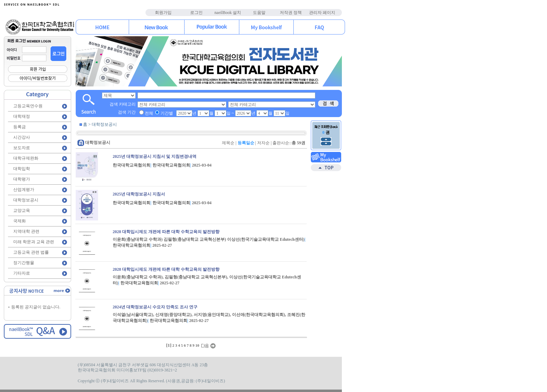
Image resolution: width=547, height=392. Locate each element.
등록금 (20, 127)
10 (197, 345)
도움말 (259, 13)
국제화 (20, 221)
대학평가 (22, 179)
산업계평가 (24, 190)
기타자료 (22, 273)
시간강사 (22, 137)
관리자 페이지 (322, 13)
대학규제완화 (26, 158)
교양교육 (22, 210)
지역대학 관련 (26, 231)
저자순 (263, 143)
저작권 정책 (291, 13)
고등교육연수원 (28, 106)
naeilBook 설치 (228, 13)
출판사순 (281, 143)
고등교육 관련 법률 (31, 252)
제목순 (228, 143)
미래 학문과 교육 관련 (34, 242)
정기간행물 (24, 263)
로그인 (196, 13)
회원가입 (163, 13)
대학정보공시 (26, 200)
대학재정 (22, 116)
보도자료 (22, 148)
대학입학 (22, 169)
